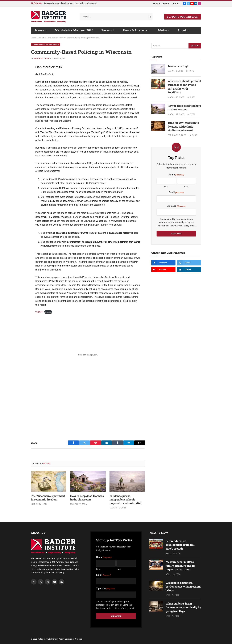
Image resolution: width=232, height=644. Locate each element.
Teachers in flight (179, 66)
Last (186, 187)
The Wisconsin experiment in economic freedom (48, 498)
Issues (40, 30)
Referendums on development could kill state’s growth (71, 3)
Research (108, 30)
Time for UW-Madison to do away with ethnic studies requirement (183, 126)
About (182, 30)
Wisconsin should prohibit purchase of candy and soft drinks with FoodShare (184, 87)
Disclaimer (69, 639)
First (166, 187)
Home (33, 38)
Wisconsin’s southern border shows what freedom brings (183, 586)
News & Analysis (135, 30)
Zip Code (176, 206)
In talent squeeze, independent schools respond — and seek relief (125, 500)
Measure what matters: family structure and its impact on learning (180, 566)
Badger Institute (41, 58)
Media (162, 30)
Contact (176, 4)
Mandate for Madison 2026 (74, 30)
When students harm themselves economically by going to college (183, 607)
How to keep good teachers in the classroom (87, 498)
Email (176, 193)
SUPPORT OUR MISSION (183, 17)
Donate (157, 4)
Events (166, 4)
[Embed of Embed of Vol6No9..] (88, 355)
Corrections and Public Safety (50, 38)
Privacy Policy (58, 639)
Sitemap (79, 639)
